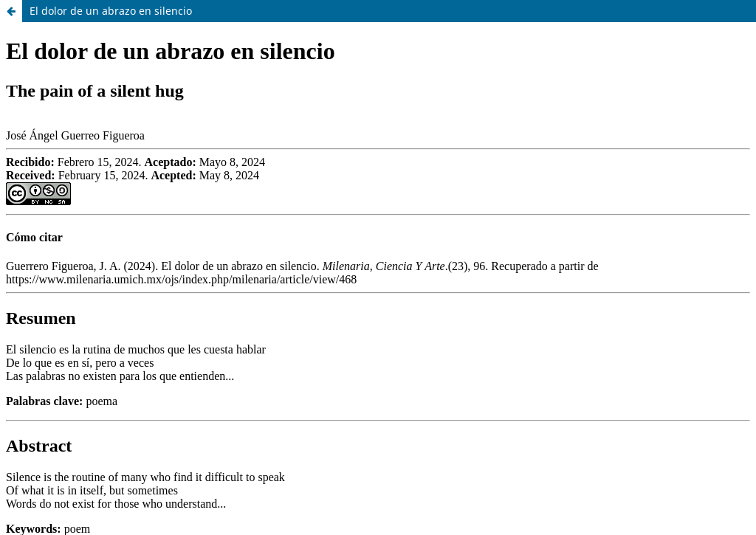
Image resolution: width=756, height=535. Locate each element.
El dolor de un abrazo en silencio (111, 11)
